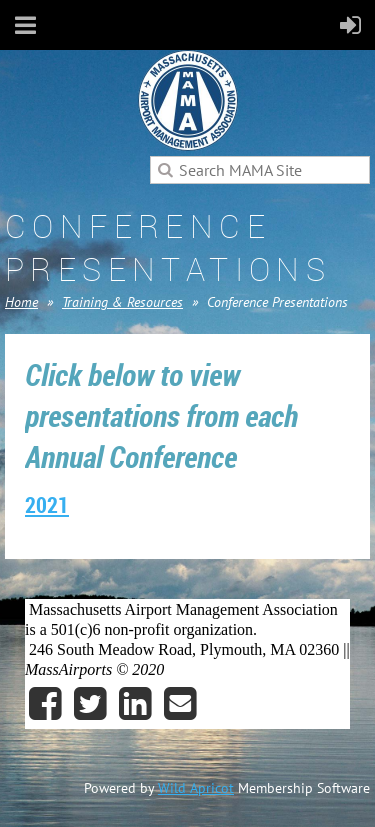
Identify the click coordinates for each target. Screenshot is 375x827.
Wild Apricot (196, 788)
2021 (47, 504)
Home (21, 302)
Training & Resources (122, 302)
